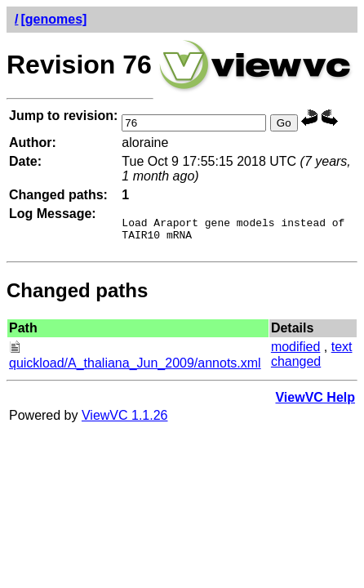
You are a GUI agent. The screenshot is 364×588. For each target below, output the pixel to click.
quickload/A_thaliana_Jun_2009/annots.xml (135, 361)
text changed (312, 359)
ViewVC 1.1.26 (125, 420)
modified (295, 352)
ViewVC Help (315, 402)
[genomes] (53, 19)
